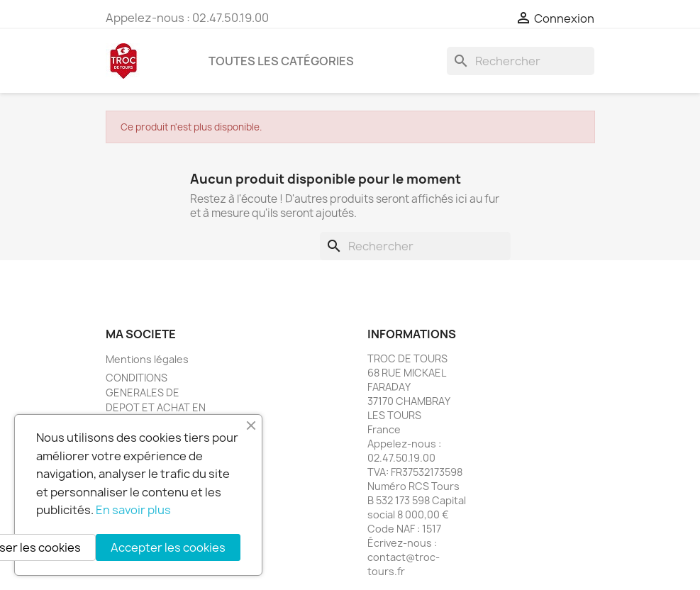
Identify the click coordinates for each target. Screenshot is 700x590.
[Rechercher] (521, 61)
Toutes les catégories (281, 61)
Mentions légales (147, 359)
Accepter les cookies (168, 547)
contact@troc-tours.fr (404, 564)
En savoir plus (133, 510)
